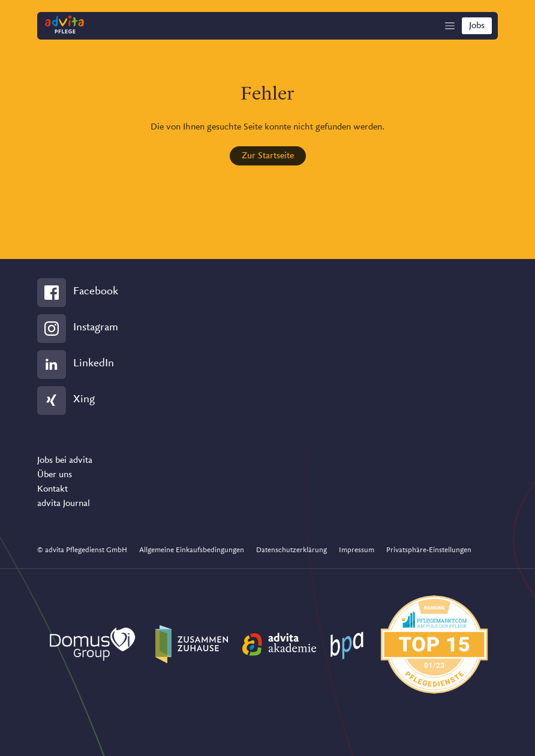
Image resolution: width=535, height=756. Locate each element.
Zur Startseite (268, 156)
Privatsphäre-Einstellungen (429, 550)
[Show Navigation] (450, 26)
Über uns (55, 475)
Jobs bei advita (65, 460)
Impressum (357, 550)
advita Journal (64, 504)
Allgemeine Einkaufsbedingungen (192, 550)
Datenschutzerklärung (291, 550)
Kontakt (52, 489)
